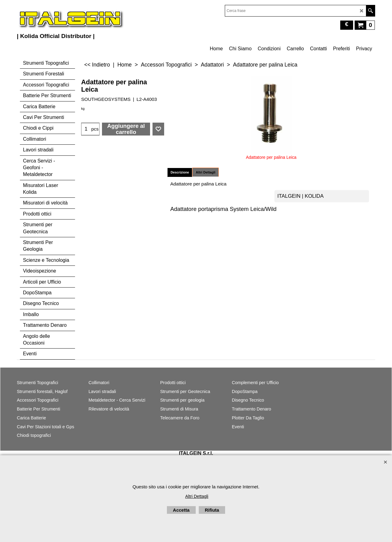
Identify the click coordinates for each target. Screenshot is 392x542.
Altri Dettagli (205, 172)
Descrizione (180, 172)
